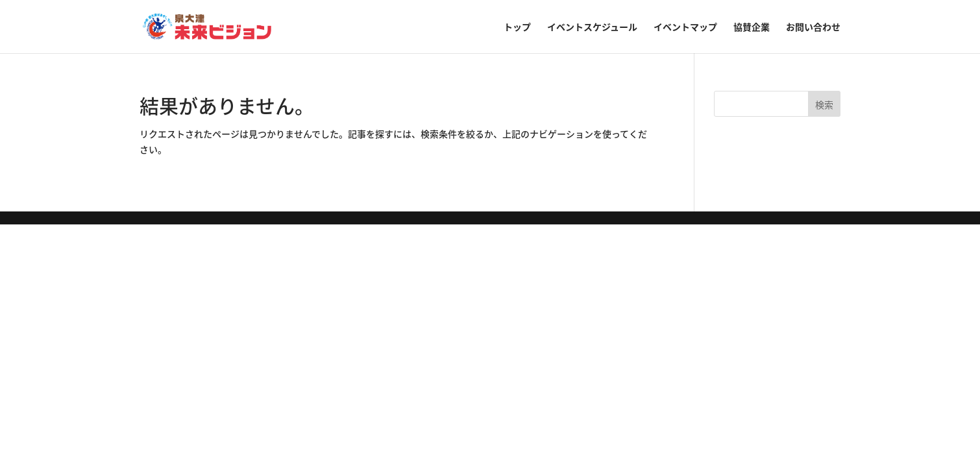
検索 (824, 104)
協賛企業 (752, 28)
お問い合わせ (813, 28)
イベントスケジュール (592, 28)
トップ (517, 28)
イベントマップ (685, 28)
